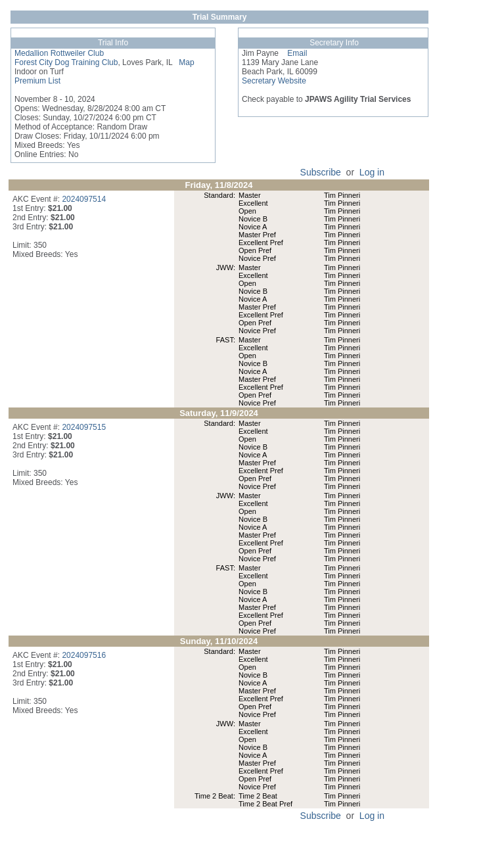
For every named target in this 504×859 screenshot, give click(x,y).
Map (183, 62)
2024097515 (84, 427)
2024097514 (84, 199)
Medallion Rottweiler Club (59, 53)
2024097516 (84, 655)
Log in (372, 172)
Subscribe (321, 172)
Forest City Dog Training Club (66, 62)
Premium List (37, 81)
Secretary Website (274, 81)
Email (293, 53)
